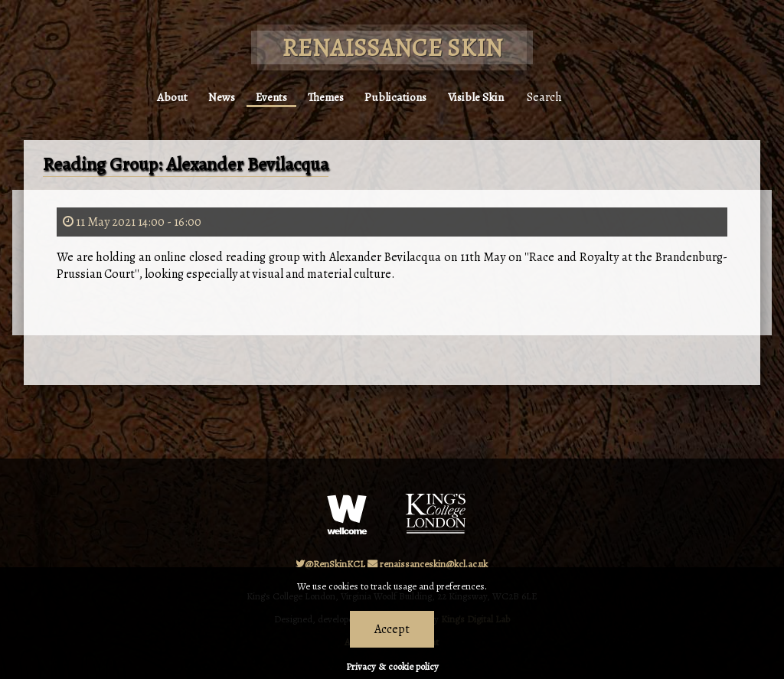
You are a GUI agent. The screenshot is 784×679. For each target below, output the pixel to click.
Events (268, 90)
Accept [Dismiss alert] (392, 629)
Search (562, 90)
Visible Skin (490, 90)
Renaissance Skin (392, 47)
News (212, 90)
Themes (329, 90)
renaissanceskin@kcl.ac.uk (428, 564)
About (157, 90)
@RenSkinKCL (330, 564)
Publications (405, 90)
